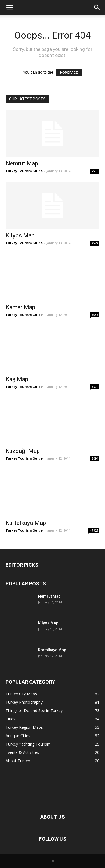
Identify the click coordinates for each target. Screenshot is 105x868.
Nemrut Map (22, 163)
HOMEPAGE (69, 73)
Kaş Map (17, 379)
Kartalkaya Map (26, 523)
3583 (95, 315)
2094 (95, 458)
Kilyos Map (20, 235)
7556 (95, 171)
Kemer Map (20, 307)
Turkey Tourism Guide (24, 171)
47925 (94, 530)
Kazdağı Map (23, 451)
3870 (95, 387)
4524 (95, 243)
